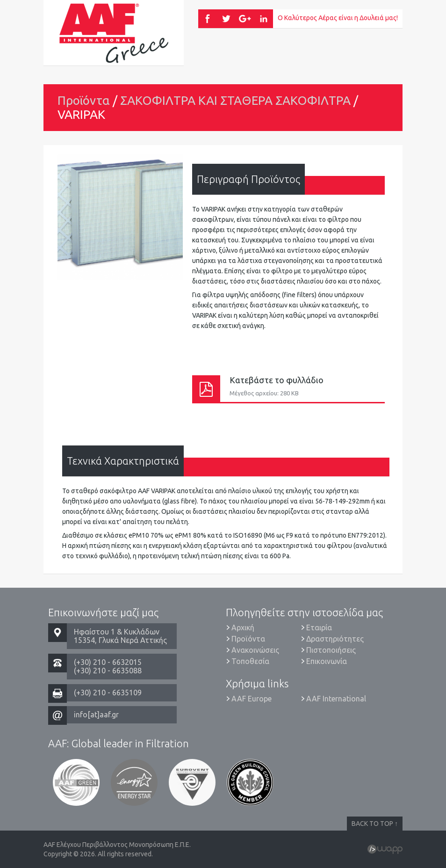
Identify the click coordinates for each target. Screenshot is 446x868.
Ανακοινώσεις (255, 650)
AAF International (336, 699)
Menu (379, 51)
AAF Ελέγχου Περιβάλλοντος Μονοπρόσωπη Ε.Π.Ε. (114, 33)
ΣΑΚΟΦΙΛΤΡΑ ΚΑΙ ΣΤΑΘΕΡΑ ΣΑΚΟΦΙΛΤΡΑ (235, 100)
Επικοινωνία (327, 661)
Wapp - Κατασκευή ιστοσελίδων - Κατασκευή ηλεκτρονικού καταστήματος (385, 849)
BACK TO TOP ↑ (375, 824)
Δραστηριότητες (335, 639)
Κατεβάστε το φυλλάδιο (288, 389)
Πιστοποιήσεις (331, 650)
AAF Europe (252, 699)
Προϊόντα (84, 100)
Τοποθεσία (250, 661)
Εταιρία (319, 627)
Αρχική (243, 627)
